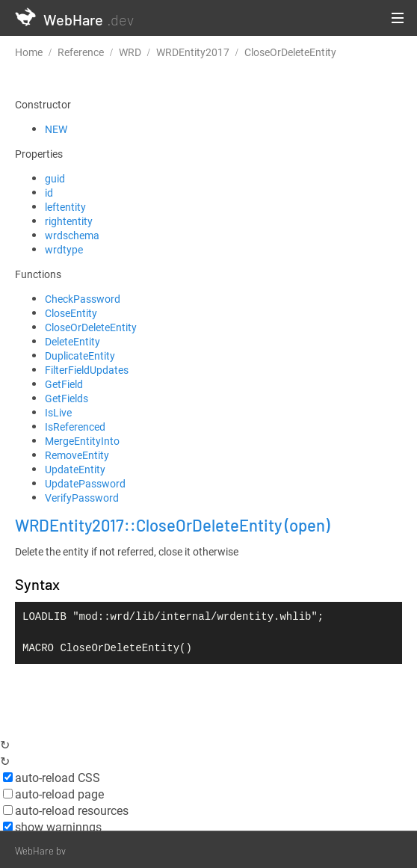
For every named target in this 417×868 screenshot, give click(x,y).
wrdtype (64, 249)
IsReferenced (75, 427)
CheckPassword (83, 299)
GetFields (67, 398)
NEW (56, 129)
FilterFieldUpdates (87, 370)
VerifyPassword (82, 498)
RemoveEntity (77, 455)
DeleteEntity (72, 341)
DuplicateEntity (80, 355)
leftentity (65, 207)
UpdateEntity (75, 469)
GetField (64, 384)
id (49, 193)
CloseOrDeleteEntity (91, 327)
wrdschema (72, 235)
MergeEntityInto (82, 441)
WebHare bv (40, 851)
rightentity (69, 221)
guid (55, 178)
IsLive (58, 412)
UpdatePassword (85, 483)
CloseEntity (71, 313)
